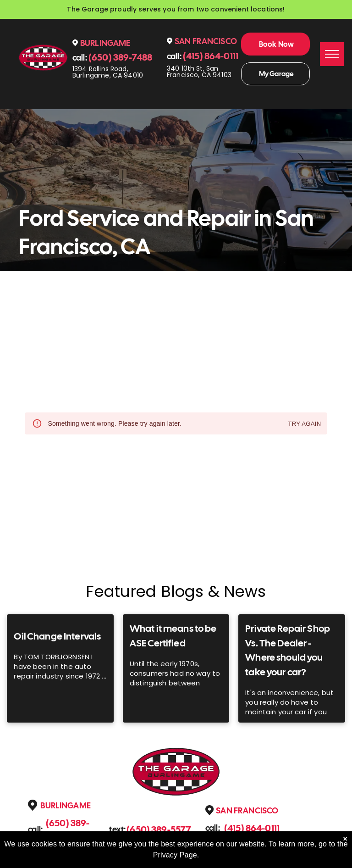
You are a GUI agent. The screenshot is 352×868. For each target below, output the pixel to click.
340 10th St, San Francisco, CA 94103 (199, 72)
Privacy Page (175, 855)
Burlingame (105, 43)
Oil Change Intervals (57, 636)
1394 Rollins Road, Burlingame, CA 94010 (108, 72)
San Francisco (206, 41)
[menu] (332, 54)
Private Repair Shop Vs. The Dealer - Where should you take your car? (288, 650)
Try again (304, 424)
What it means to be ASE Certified (173, 636)
